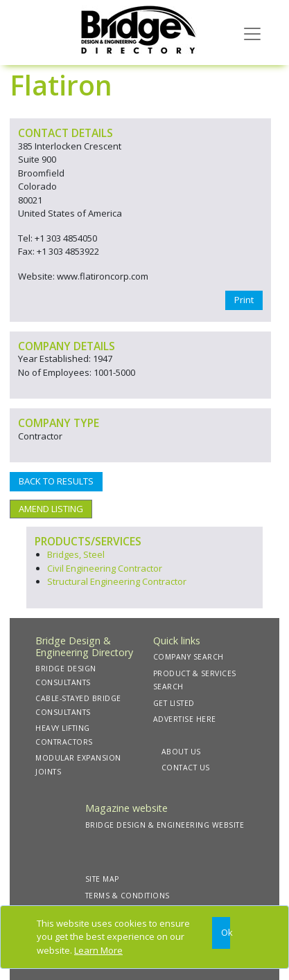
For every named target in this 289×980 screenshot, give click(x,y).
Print (244, 300)
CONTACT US (186, 768)
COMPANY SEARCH (189, 657)
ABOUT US (181, 752)
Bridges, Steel (76, 554)
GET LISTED (174, 703)
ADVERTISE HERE (185, 719)
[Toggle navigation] (252, 33)
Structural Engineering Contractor (117, 581)
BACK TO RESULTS (56, 481)
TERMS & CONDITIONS (128, 896)
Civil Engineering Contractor (105, 568)
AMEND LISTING (51, 509)
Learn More (98, 950)
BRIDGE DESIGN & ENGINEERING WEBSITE (165, 825)
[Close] (221, 933)
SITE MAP (102, 879)
